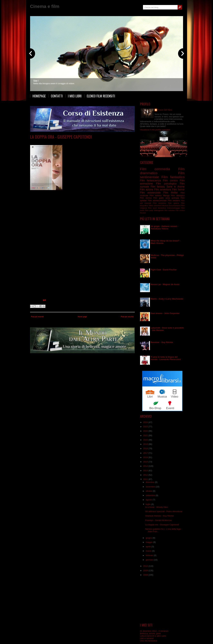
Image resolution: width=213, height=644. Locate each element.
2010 (146, 566)
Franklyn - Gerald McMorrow (159, 520)
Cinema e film (45, 6)
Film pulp (149, 210)
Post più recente (38, 317)
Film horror (178, 190)
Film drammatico (62, 142)
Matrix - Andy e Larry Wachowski (167, 299)
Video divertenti (155, 205)
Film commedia (155, 169)
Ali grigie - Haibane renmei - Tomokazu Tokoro (165, 227)
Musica (165, 205)
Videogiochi (159, 210)
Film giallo (159, 198)
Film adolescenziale (157, 200)
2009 (146, 571)
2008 (146, 575)
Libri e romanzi (147, 638)
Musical (143, 213)
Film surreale (109, 142)
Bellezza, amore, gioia (150, 633)
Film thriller (171, 193)
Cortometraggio (173, 208)
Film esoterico (160, 203)
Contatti (57, 96)
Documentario (175, 205)
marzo (149, 551)
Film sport (152, 208)
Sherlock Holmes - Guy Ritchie (159, 516)
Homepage (39, 96)
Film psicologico (78, 142)
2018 (146, 449)
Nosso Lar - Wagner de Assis (165, 284)
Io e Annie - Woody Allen (157, 507)
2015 (146, 462)
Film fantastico (173, 177)
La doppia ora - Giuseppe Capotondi (61, 137)
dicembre (150, 482)
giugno (149, 538)
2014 (146, 466)
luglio (148, 504)
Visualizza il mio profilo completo (155, 130)
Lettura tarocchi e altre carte (153, 636)
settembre (151, 495)
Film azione (147, 190)
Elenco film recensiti (101, 96)
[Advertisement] (162, 600)
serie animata (172, 198)
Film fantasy (158, 187)
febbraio (150, 555)
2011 (146, 479)
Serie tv (171, 187)
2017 (146, 453)
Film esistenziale (150, 193)
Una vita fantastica (149, 641)
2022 (146, 431)
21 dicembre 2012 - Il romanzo (154, 631)
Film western (174, 200)
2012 (146, 475)
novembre (151, 487)
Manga (166, 195)
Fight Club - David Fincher (164, 270)
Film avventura (163, 190)
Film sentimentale (95, 142)
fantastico (162, 208)
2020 (146, 440)
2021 (146, 435)
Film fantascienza (151, 181)
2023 (146, 427)
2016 (146, 457)
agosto (149, 500)
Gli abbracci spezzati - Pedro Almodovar (164, 511)
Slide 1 (36, 81)
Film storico (146, 198)
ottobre (149, 491)
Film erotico (180, 210)
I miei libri (75, 96)
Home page (82, 317)
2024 (146, 422)
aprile (149, 547)
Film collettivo (170, 210)
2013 (146, 471)
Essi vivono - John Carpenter (165, 313)
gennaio (150, 560)
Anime (181, 187)
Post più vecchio (127, 317)
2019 (146, 444)
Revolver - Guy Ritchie (162, 342)
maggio (149, 542)
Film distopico (178, 195)
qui (44, 300)
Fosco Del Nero (165, 110)
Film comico (170, 181)
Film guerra (174, 203)
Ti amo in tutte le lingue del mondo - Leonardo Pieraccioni (166, 358)
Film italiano (156, 195)
